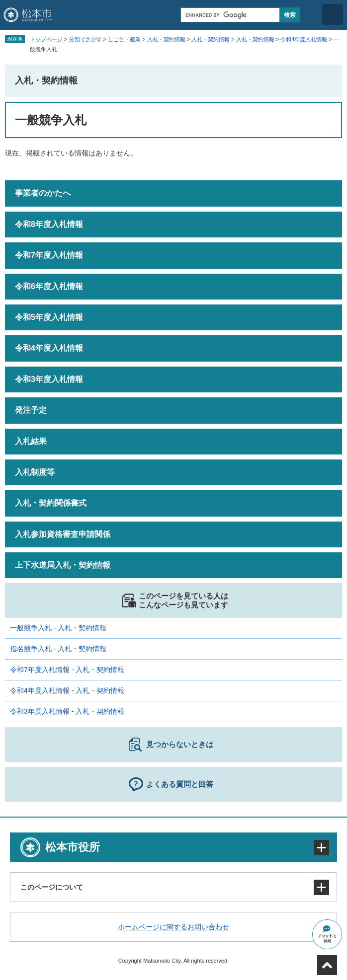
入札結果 (31, 441)
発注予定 (31, 410)
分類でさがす (86, 39)
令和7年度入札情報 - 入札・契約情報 (67, 670)
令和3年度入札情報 (49, 379)
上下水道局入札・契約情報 (63, 565)
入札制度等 (35, 472)
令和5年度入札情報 (49, 317)
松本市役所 (73, 847)
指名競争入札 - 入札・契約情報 (58, 649)
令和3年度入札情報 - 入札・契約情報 (67, 711)
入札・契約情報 (166, 39)
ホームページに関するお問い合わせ (173, 927)
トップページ (46, 39)
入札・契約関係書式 (51, 503)
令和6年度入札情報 (49, 286)
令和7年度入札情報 (49, 255)
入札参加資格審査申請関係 (63, 534)
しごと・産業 (124, 39)
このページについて (52, 887)
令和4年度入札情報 (304, 39)
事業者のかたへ (43, 193)
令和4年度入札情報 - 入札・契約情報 (67, 690)
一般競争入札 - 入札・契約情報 (58, 628)
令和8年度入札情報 (49, 224)
